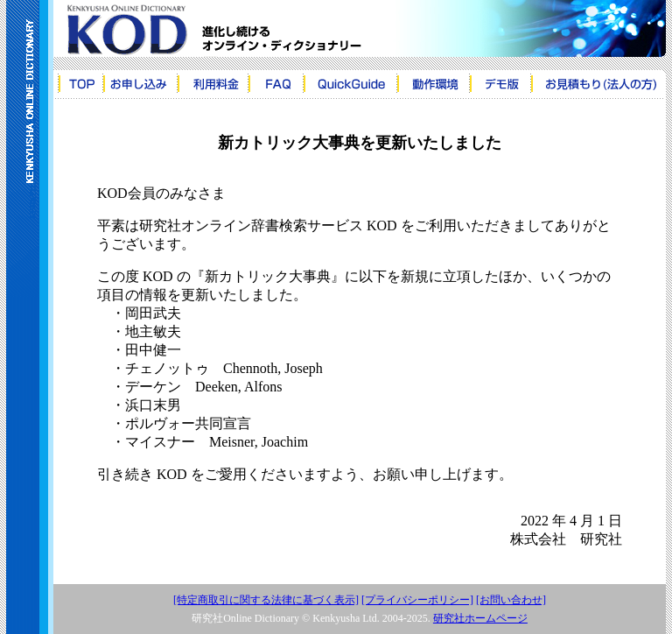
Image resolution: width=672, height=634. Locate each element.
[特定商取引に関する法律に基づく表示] (266, 600)
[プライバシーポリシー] (417, 600)
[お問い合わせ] (511, 600)
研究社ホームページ (480, 618)
